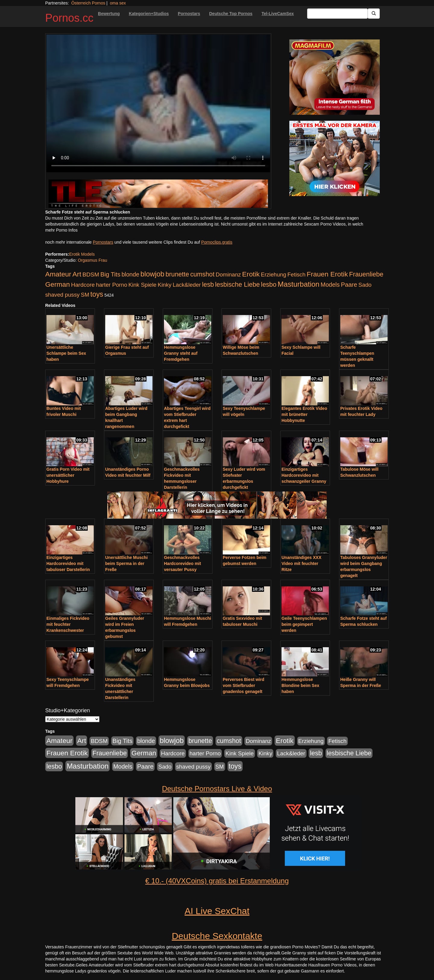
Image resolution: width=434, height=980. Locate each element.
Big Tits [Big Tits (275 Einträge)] (110, 274)
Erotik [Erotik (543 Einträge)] (251, 274)
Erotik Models (82, 254)
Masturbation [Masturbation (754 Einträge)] (299, 284)
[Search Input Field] (337, 14)
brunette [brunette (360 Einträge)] (177, 274)
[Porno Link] (158, 194)
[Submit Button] (374, 14)
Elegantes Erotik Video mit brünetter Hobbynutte (304, 414)
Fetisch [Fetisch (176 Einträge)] (296, 275)
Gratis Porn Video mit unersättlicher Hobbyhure (68, 475)
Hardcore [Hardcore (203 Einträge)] (83, 285)
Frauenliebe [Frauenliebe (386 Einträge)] (366, 274)
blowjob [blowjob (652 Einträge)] (152, 274)
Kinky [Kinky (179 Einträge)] (165, 285)
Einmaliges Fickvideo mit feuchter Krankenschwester (68, 624)
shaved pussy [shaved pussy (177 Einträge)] (62, 295)
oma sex (118, 3)
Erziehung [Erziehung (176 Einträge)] (274, 275)
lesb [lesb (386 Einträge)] (208, 285)
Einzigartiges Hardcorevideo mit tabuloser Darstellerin (68, 563)
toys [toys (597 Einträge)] (97, 294)
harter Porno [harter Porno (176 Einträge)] (112, 285)
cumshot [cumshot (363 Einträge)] (202, 274)
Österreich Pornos (88, 3)
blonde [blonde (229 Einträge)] (130, 274)
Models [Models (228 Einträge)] (330, 285)
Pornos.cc (69, 18)
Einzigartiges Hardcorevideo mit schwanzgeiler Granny (304, 475)
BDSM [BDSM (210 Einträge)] (91, 275)
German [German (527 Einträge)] (58, 284)
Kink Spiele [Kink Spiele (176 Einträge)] (142, 285)
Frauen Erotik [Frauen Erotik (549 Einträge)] (327, 274)
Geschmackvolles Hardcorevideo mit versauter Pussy (182, 563)
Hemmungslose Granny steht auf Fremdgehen (181, 353)
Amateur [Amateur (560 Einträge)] (58, 274)
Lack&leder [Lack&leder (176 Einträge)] (187, 285)
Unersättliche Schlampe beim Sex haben (66, 353)
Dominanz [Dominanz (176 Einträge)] (228, 275)
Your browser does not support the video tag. (158, 103)
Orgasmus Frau (92, 260)
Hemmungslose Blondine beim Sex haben (300, 685)
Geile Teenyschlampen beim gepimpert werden (304, 624)
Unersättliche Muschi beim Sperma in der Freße (126, 563)
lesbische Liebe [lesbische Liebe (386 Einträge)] (237, 285)
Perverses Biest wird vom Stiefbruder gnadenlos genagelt (244, 685)
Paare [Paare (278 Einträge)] (349, 285)
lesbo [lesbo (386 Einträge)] (269, 285)
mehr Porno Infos (61, 230)
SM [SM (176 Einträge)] (85, 295)
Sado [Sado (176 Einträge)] (365, 285)
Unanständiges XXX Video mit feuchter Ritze (301, 563)
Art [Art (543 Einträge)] (77, 274)
